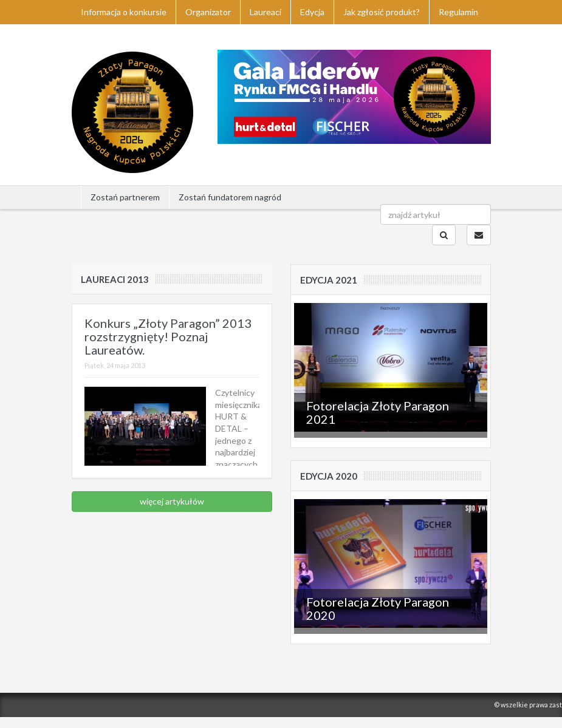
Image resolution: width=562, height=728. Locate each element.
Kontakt (97, 36)
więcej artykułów (172, 501)
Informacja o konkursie (124, 12)
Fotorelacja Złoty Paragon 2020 (378, 608)
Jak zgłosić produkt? (382, 12)
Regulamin (458, 12)
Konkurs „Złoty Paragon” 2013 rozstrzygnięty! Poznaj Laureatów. (168, 336)
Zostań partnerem (125, 197)
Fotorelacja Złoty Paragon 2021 (378, 412)
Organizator (208, 12)
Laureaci (266, 12)
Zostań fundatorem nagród (230, 197)
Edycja (312, 12)
